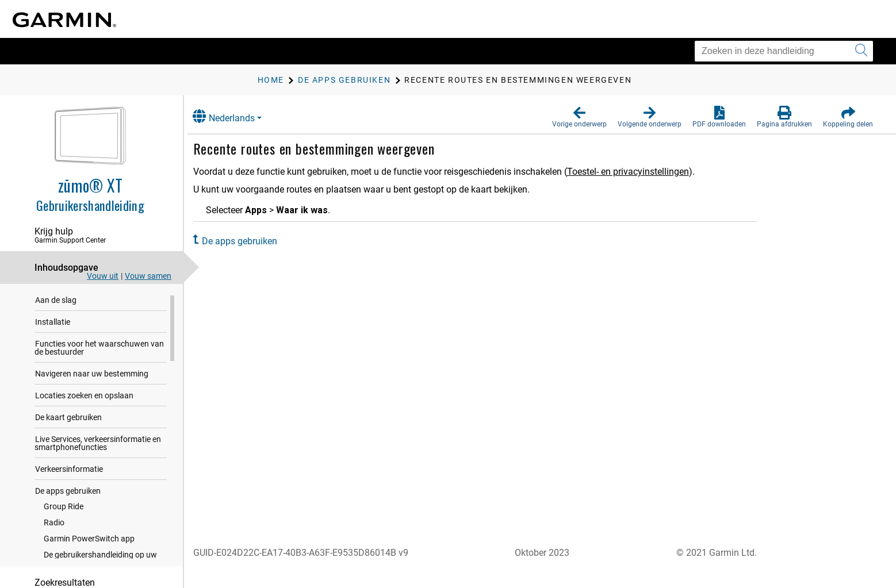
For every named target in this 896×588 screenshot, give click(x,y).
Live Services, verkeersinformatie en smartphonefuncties (98, 445)
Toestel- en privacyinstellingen (640, 172)
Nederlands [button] (235, 116)
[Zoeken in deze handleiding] (784, 51)
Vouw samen (148, 276)
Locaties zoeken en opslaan (84, 398)
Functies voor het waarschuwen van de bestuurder (99, 350)
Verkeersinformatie (69, 471)
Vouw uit (103, 276)
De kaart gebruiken (68, 420)
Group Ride (64, 509)
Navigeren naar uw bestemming (92, 376)
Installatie (53, 324)
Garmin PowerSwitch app (89, 541)
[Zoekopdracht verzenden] (861, 51)
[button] (579, 117)
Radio (54, 525)
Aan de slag (56, 302)
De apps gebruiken (68, 493)
